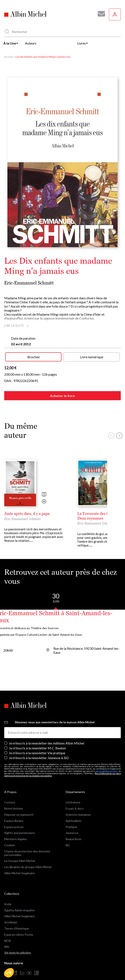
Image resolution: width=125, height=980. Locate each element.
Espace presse (14, 827)
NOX (8, 941)
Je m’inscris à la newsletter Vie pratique (37, 753)
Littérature (73, 802)
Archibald (10, 922)
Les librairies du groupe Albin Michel (28, 867)
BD (68, 845)
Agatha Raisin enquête (19, 910)
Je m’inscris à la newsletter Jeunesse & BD (39, 758)
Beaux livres (74, 839)
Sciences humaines (78, 815)
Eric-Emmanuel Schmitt (29, 283)
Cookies (10, 845)
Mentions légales (16, 839)
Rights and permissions (20, 833)
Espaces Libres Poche (19, 935)
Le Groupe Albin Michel (20, 861)
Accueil (8, 57)
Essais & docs (75, 808)
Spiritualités (74, 821)
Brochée (33, 357)
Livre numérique (92, 357)
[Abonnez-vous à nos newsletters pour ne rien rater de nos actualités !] (100, 14)
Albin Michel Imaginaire (19, 873)
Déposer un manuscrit (19, 815)
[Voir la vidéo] (44, 502)
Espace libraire (14, 821)
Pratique (71, 827)
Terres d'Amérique (17, 928)
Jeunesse (72, 833)
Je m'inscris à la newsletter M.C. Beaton (37, 748)
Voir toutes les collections (18, 953)
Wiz (7, 947)
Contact (10, 802)
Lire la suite (17, 326)
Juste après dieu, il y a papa (27, 514)
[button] (9, 973)
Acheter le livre (62, 396)
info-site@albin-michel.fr (107, 771)
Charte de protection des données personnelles (27, 853)
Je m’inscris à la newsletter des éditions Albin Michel (47, 743)
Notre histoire (14, 808)
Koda (8, 904)
